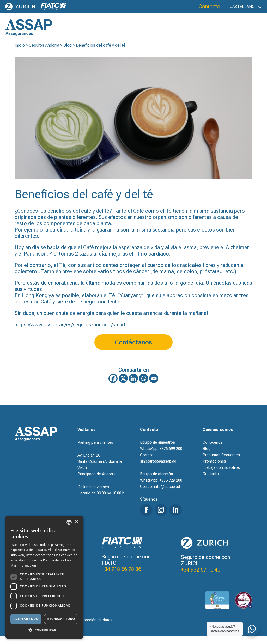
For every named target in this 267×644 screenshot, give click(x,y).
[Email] (154, 386)
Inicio (20, 53)
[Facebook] (113, 386)
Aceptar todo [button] (26, 619)
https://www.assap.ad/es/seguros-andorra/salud (70, 332)
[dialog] (44, 577)
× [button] (76, 522)
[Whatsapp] (144, 386)
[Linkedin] (133, 386)
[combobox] (69, 522)
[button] (44, 630)
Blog (68, 53)
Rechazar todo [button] (61, 619)
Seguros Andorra (44, 53)
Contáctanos (133, 350)
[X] (123, 386)
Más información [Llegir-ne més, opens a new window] (23, 565)
